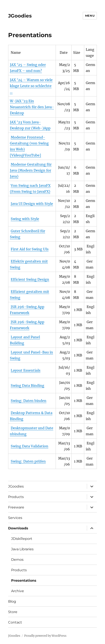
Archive (18, 591)
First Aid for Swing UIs (30, 249)
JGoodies (20, 16)
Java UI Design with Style (32, 204)
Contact (15, 622)
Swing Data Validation (30, 446)
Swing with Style (25, 219)
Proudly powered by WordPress (45, 636)
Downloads (18, 528)
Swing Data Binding (27, 386)
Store (13, 612)
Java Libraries (22, 549)
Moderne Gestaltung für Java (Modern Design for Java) (31, 170)
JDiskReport (22, 539)
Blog (12, 601)
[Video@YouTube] (25, 155)
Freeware (16, 507)
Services (15, 518)
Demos (17, 560)
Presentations (24, 580)
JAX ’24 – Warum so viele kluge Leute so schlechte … (31, 86)
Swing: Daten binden (29, 401)
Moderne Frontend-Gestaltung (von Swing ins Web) (29, 143)
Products (16, 497)
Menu (90, 16)
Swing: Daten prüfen (28, 461)
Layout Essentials (26, 370)
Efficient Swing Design (30, 279)
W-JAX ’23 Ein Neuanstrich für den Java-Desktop (32, 107)
